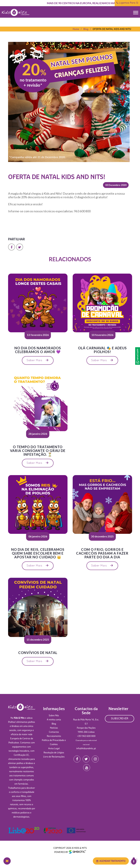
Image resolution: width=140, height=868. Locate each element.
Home (76, 29)
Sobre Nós (54, 715)
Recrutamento (54, 736)
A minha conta (54, 720)
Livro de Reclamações (54, 757)
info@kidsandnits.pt (86, 748)
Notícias (54, 728)
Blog (86, 29)
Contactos (54, 732)
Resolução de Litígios (54, 752)
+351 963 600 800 (86, 736)
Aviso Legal (54, 748)
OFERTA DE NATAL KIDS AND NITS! (112, 29)
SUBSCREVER (120, 719)
